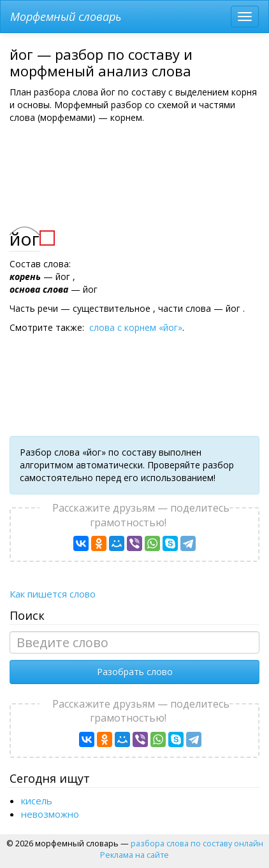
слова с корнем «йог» (136, 327)
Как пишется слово (53, 594)
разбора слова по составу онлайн (197, 843)
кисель (37, 801)
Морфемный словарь (66, 17)
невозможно (50, 814)
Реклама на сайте (134, 855)
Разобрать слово (135, 672)
